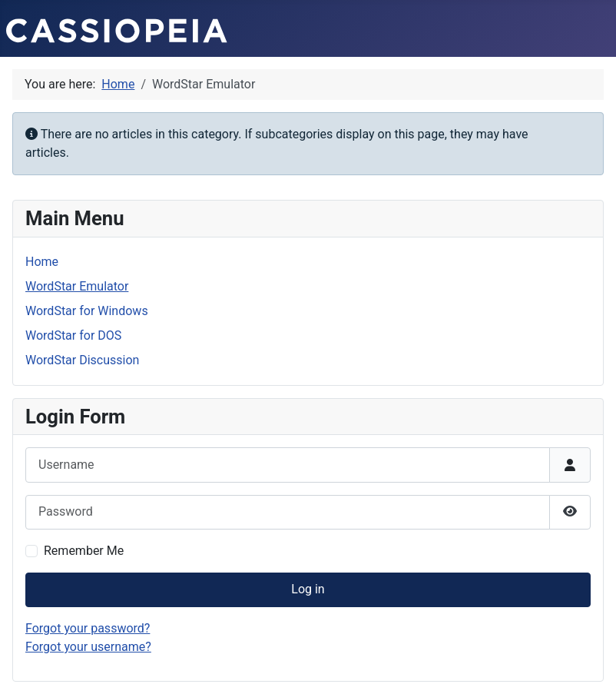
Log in (308, 589)
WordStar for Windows (87, 311)
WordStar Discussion (82, 360)
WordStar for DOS (73, 335)
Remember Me (84, 551)
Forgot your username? (88, 647)
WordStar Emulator (77, 286)
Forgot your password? (88, 628)
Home (42, 262)
